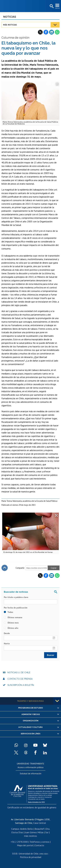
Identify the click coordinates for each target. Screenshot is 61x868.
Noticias (10, 17)
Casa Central (40, 823)
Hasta (7, 643)
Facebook (46, 32)
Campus (15, 829)
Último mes (11, 623)
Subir (5, 568)
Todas (9, 612)
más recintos (30, 836)
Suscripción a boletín (21, 685)
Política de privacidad (31, 857)
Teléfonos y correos (39, 842)
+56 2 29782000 (19, 842)
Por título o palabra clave (16, 597)
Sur (47, 832)
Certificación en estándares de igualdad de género (32, 807)
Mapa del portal (25, 845)
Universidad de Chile (29, 854)
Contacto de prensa (20, 679)
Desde (7, 633)
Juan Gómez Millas (34, 832)
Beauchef (39, 829)
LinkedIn (52, 32)
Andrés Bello (27, 829)
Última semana (13, 617)
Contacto (39, 845)
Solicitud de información (31, 774)
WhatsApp (57, 32)
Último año (11, 628)
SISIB (15, 854)
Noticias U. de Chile (19, 673)
